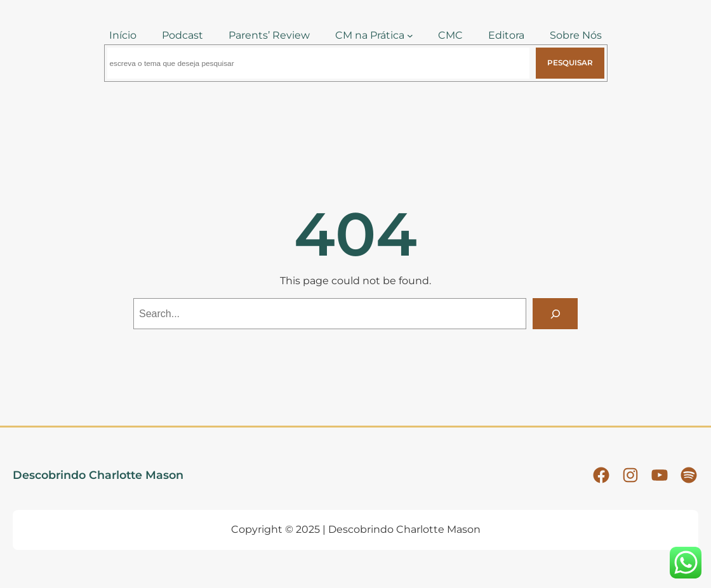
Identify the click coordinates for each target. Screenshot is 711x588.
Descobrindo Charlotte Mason (98, 475)
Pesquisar (570, 63)
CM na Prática (370, 35)
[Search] (555, 314)
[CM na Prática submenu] (410, 36)
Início (123, 35)
